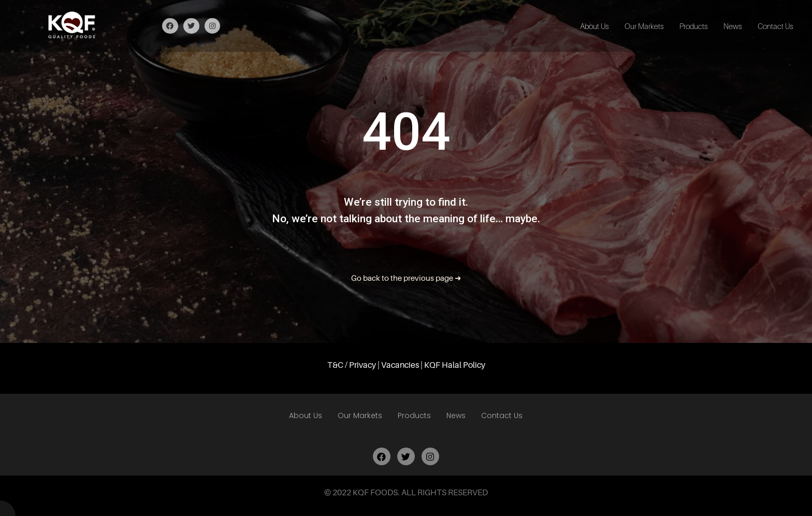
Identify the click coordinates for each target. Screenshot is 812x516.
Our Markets (644, 26)
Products (694, 26)
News (733, 26)
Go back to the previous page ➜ (406, 278)
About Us (594, 26)
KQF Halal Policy (455, 365)
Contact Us (775, 26)
